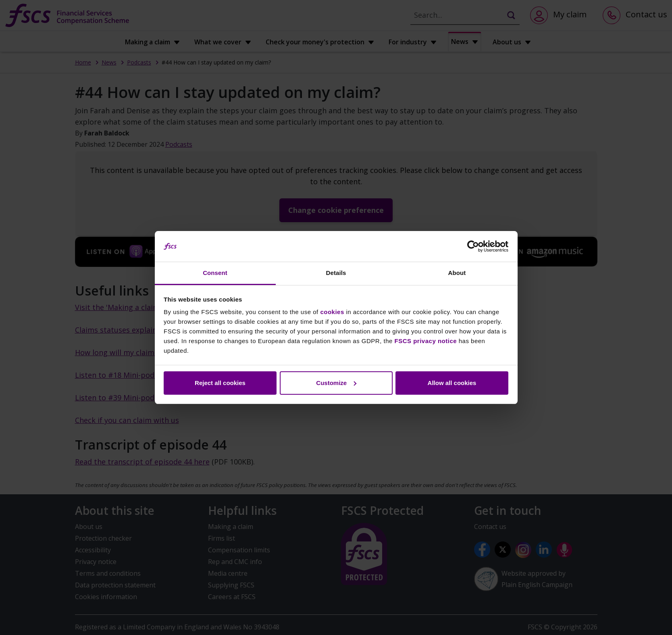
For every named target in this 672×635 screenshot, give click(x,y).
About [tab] (457, 273)
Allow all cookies (452, 383)
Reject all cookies (220, 383)
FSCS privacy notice (426, 341)
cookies (332, 312)
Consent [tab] (215, 273)
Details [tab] (336, 273)
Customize (336, 383)
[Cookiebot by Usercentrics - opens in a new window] (473, 246)
